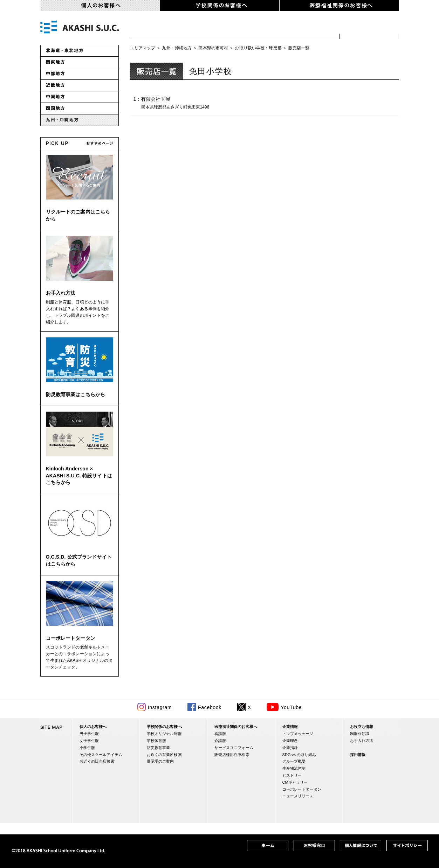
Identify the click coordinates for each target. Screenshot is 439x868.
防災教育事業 (159, 748)
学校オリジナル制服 (164, 734)
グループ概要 (294, 761)
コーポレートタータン (71, 638)
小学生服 (249, 28)
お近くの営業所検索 (164, 755)
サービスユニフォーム (234, 748)
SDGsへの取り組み (299, 755)
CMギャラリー (295, 782)
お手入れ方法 (61, 293)
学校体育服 (157, 741)
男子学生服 (154, 28)
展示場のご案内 (160, 761)
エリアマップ (143, 48)
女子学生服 (201, 28)
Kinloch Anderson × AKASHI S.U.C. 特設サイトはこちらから (79, 475)
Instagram (160, 707)
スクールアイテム (306, 28)
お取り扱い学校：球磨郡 (258, 48)
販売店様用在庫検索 (232, 755)
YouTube (291, 707)
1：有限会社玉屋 (177, 104)
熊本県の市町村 (213, 48)
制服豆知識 (360, 734)
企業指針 (290, 748)
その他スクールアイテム (101, 755)
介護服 (220, 741)
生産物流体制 (294, 768)
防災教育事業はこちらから (76, 394)
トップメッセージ (298, 734)
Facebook (210, 707)
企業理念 (290, 741)
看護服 (220, 734)
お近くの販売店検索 (369, 28)
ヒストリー (292, 775)
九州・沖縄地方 (177, 48)
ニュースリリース (298, 796)
